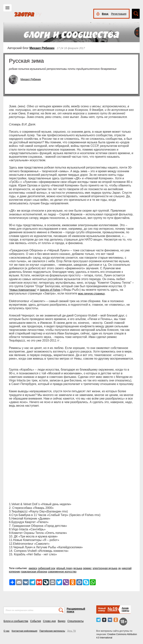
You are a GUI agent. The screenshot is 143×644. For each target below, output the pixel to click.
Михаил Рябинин (42, 48)
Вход (105, 14)
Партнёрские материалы (52, 631)
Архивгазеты (125, 609)
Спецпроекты (76, 621)
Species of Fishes (50, 290)
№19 (113, 609)
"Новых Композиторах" (23, 290)
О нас (7, 631)
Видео (62, 621)
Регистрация (119, 14)
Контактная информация (24, 631)
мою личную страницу (91, 294)
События (36, 621)
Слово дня (49, 621)
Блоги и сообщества (16, 621)
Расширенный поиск (76, 610)
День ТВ (71, 631)
